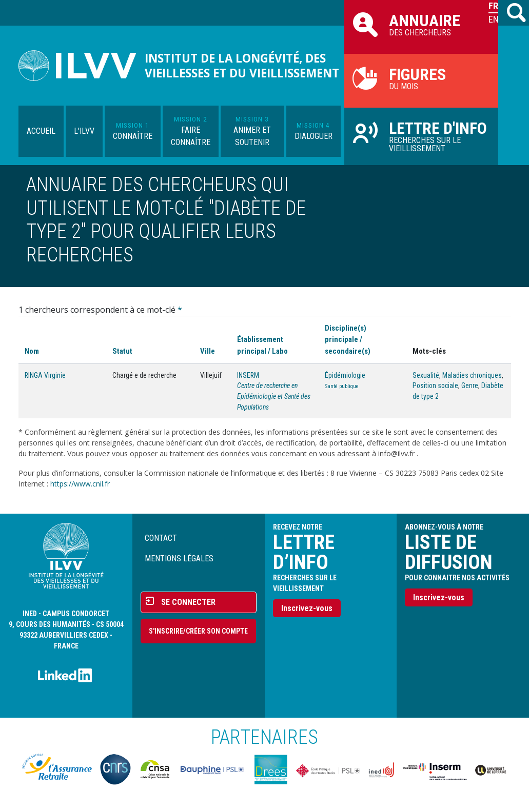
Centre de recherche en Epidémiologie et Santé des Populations (274, 396)
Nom (32, 351)
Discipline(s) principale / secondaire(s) (348, 339)
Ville (208, 351)
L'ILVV (84, 131)
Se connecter (188, 602)
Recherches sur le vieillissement (421, 136)
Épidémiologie (345, 375)
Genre (470, 385)
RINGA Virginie (45, 375)
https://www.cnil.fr (80, 484)
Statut (122, 351)
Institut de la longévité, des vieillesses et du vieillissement (242, 66)
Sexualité (426, 375)
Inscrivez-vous (307, 608)
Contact (161, 538)
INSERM (248, 375)
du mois (421, 78)
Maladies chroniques (472, 375)
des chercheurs (421, 24)
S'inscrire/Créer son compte (198, 631)
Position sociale (435, 385)
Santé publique (342, 386)
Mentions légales (179, 559)
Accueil (41, 131)
